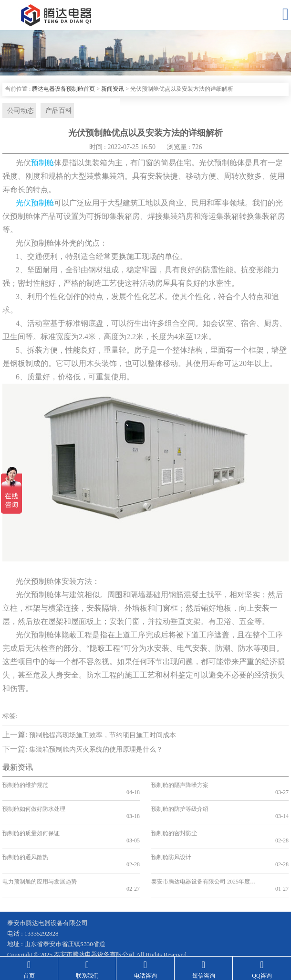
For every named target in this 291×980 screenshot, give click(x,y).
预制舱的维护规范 (25, 786)
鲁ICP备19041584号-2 (36, 932)
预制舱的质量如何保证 (31, 821)
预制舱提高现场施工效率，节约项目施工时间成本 (103, 737)
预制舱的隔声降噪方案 (180, 786)
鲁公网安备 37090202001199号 (121, 932)
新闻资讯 (113, 89)
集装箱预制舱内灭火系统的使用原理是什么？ (96, 751)
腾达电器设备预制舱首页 (63, 89)
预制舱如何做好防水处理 (34, 804)
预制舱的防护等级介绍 (180, 804)
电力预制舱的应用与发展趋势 (40, 855)
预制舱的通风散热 (25, 838)
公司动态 (18, 111)
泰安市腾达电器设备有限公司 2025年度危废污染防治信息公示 (203, 855)
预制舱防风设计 (171, 838)
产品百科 (54, 111)
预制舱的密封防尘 (174, 821)
